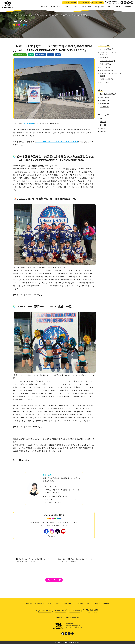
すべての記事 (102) (107, 49)
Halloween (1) (105, 58)
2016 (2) (103, 131)
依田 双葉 (31, 55)
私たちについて (56, 7)
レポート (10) (105, 82)
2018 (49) (104, 128)
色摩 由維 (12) (105, 100)
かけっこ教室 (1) (106, 64)
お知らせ (44, 7)
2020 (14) (104, 122)
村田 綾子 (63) (105, 104)
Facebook (122, 3)
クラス (67, 7)
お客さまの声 (86, 7)
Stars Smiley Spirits (40, 55)
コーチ (76, 7)
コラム (109, 7)
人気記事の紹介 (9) (107, 70)
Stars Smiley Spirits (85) (108, 61)
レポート (58, 55)
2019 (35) (104, 125)
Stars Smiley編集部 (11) (108, 94)
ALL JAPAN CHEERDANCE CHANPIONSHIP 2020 (58, 143)
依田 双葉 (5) (105, 107)
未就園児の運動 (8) (107, 79)
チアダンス (51, 55)
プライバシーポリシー (72, 617)
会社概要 (59, 617)
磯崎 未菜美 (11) (106, 97)
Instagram (125, 3)
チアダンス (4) (105, 67)
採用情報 (128, 7)
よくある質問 (99, 7)
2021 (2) (103, 119)
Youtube (132, 3)
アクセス (118, 7)
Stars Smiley (29, 125)
